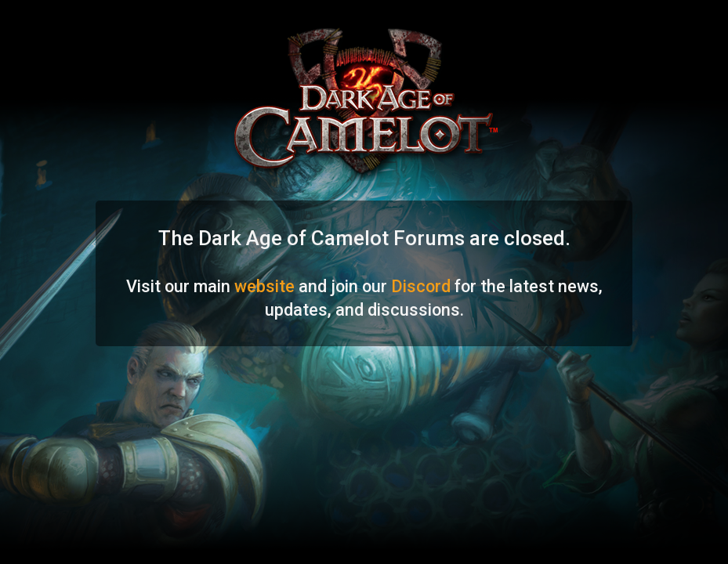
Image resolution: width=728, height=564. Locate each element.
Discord (421, 286)
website (264, 286)
